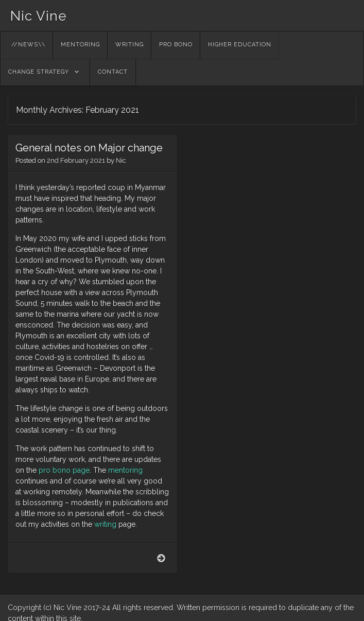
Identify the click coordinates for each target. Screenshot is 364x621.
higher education (240, 45)
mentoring (125, 470)
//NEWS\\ (28, 45)
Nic (121, 160)
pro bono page (64, 470)
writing (129, 45)
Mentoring (80, 45)
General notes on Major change (89, 148)
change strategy (39, 72)
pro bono (176, 45)
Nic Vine (39, 16)
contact (113, 72)
